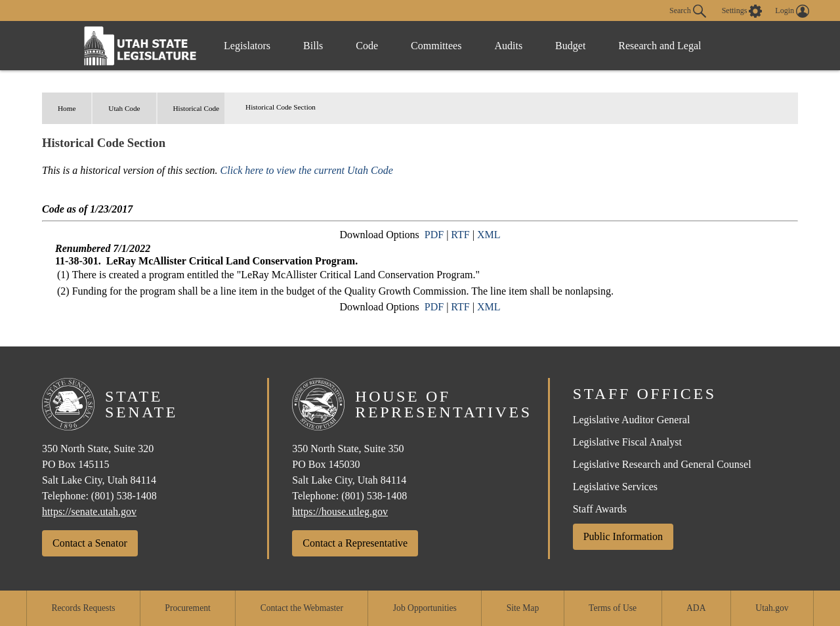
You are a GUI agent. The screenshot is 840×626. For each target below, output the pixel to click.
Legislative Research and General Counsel (662, 464)
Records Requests (83, 608)
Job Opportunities (425, 608)
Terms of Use (613, 608)
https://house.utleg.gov (340, 511)
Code (367, 46)
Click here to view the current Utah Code (307, 170)
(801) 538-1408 (124, 496)
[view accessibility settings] (742, 11)
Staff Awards (600, 509)
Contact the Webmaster (302, 608)
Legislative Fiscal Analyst (627, 442)
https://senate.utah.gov (89, 511)
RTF (460, 235)
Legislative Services (615, 487)
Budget (570, 46)
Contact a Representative (355, 543)
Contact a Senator (90, 543)
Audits (508, 46)
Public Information (623, 536)
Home (67, 108)
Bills (313, 46)
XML (489, 235)
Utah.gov (772, 608)
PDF (434, 235)
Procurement (187, 608)
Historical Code (197, 108)
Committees (436, 46)
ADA (696, 608)
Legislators (247, 46)
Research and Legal (660, 46)
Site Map (523, 608)
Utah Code (124, 108)
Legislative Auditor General (632, 420)
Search (688, 11)
